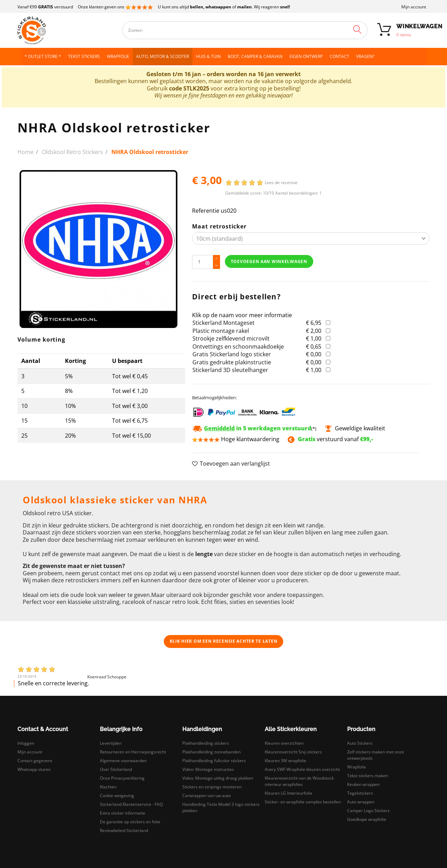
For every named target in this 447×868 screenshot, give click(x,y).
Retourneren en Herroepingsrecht (133, 752)
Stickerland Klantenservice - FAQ (131, 804)
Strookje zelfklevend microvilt (231, 338)
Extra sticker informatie (123, 813)
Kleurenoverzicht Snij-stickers (293, 752)
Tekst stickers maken (368, 776)
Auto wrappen (361, 802)
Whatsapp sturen (34, 769)
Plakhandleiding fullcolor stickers (214, 761)
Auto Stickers (360, 743)
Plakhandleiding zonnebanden (211, 752)
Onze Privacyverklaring (122, 778)
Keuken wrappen (363, 784)
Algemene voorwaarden (123, 761)
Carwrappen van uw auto (207, 796)
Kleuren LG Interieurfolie (288, 793)
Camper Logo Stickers (368, 811)
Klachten (108, 787)
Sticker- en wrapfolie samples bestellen (303, 802)
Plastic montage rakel (221, 331)
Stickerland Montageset (223, 323)
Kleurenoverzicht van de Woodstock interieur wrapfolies (299, 781)
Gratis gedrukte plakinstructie (232, 362)
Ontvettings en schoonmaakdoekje (238, 347)
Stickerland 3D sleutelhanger (230, 370)
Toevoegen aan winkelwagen (269, 261)
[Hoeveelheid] (203, 262)
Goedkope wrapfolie (367, 819)
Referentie (206, 211)
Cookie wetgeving (117, 796)
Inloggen (26, 743)
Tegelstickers (360, 793)
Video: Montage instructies (208, 769)
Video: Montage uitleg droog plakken (218, 778)
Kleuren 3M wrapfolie (285, 761)
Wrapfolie (357, 767)
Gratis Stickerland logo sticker (232, 354)
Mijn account (414, 7)
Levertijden (111, 743)
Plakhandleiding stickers (206, 743)
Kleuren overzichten (284, 743)
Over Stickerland (116, 769)
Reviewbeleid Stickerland (124, 830)
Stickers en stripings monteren (212, 787)
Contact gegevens (35, 761)
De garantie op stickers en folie (130, 822)
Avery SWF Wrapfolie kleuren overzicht (302, 769)
